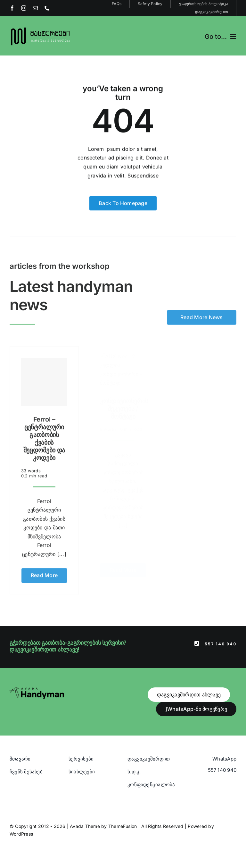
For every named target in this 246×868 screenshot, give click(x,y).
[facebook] (12, 8)
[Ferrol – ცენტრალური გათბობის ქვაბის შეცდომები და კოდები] (44, 379)
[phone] (47, 8)
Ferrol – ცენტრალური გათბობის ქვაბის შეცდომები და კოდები (44, 436)
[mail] (35, 8)
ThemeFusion (123, 826)
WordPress (21, 834)
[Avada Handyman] (37, 690)
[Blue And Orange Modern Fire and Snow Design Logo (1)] (41, 28)
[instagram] (24, 8)
